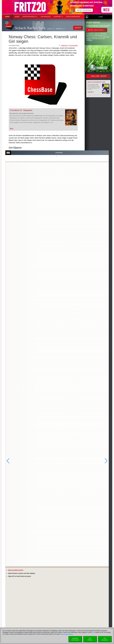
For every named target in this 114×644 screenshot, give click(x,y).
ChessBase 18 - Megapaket (21, 110)
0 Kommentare (73, 45)
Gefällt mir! (64, 45)
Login (101, 17)
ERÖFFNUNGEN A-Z (30, 17)
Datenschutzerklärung (67, 634)
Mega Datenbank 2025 (96, 82)
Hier (94, 632)
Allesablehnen (90, 639)
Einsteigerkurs (73, 17)
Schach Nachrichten (30, 28)
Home (17, 17)
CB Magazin (46, 17)
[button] (8, 461)
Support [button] (58, 17)
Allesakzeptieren (105, 639)
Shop (8, 17)
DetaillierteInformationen (75, 639)
